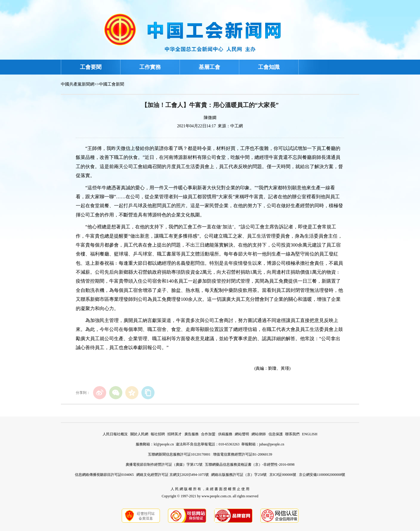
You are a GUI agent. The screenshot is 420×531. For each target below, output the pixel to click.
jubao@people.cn (272, 444)
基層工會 (209, 67)
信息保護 (276, 434)
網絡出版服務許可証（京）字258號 (239, 475)
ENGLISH (310, 434)
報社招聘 (158, 434)
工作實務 (150, 67)
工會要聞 (91, 67)
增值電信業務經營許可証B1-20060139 (243, 454)
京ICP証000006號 (283, 475)
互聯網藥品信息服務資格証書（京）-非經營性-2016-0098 (250, 465)
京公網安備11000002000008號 (322, 475)
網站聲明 (242, 434)
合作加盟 (208, 434)
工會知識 (269, 67)
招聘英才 (175, 434)
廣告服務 (192, 434)
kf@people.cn (164, 444)
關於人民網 (139, 434)
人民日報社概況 (115, 434)
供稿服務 (225, 434)
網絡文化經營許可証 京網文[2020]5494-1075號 (173, 475)
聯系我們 (292, 434)
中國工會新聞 (112, 84)
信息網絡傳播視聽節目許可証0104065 (104, 475)
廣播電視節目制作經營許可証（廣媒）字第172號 (164, 465)
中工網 (237, 126)
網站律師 (259, 434)
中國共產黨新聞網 (78, 84)
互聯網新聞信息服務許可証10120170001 (179, 454)
